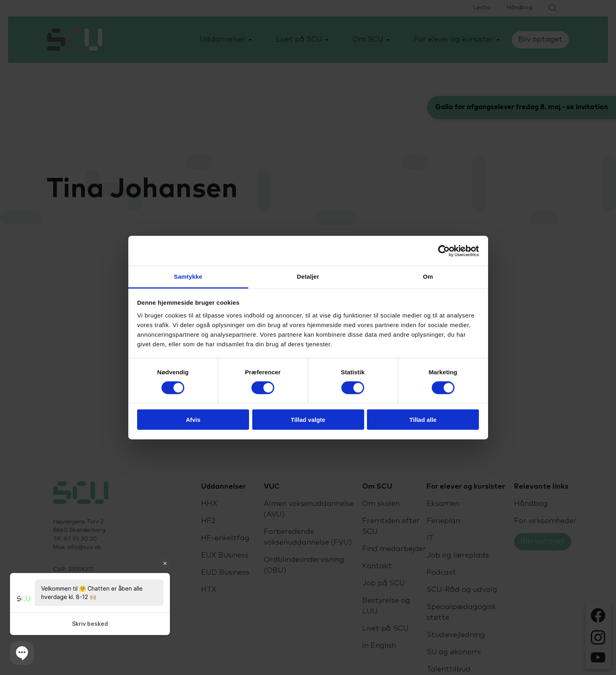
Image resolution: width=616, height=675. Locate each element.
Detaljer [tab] (308, 277)
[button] (22, 653)
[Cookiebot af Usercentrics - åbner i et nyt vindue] (444, 251)
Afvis (193, 420)
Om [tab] (428, 277)
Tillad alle (423, 420)
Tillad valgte (308, 420)
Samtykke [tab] (188, 277)
